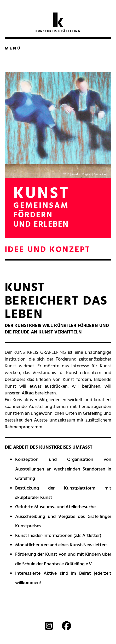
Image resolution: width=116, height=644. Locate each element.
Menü (13, 48)
